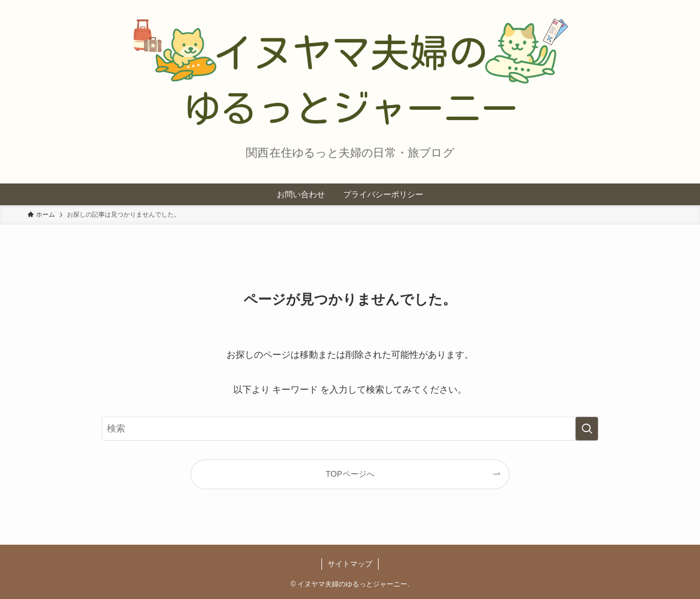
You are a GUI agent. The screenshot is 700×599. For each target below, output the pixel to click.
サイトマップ (350, 564)
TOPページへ (350, 474)
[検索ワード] (350, 429)
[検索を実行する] (587, 429)
